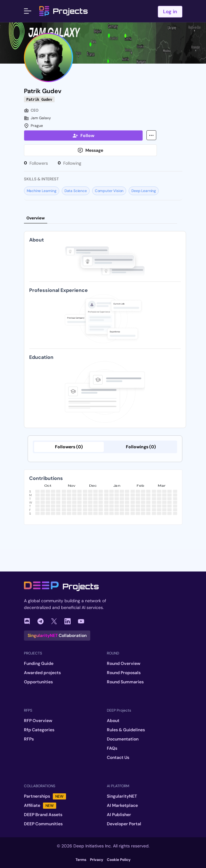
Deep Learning (144, 191)
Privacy (97, 860)
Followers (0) (69, 447)
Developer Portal (124, 824)
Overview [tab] (36, 218)
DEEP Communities (43, 824)
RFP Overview (38, 721)
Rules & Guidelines (126, 730)
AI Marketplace (122, 805)
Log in (170, 12)
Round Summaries (125, 682)
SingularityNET (122, 796)
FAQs (112, 748)
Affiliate (40, 805)
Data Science (76, 191)
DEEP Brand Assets (43, 815)
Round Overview (124, 663)
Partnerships (45, 796)
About (113, 721)
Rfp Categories (39, 730)
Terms (81, 860)
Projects (64, 11)
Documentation (123, 739)
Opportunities (38, 682)
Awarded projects (42, 673)
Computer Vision (109, 191)
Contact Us (118, 757)
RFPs (29, 739)
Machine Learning (42, 191)
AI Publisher (119, 815)
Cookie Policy (119, 860)
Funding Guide (39, 663)
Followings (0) (141, 447)
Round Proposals (124, 673)
